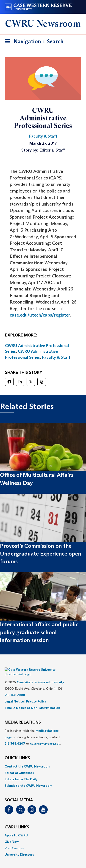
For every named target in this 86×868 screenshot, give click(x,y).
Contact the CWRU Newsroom (27, 759)
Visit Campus (14, 841)
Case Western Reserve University (40, 675)
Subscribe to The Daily (21, 772)
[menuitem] (43, 759)
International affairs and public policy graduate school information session (39, 632)
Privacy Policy (36, 694)
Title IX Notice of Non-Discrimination (32, 701)
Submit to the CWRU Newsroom (28, 779)
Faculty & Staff (56, 357)
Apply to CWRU (16, 828)
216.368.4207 (15, 737)
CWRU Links (17, 820)
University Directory (19, 848)
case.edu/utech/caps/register (40, 315)
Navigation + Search (33, 42)
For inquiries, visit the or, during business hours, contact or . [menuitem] (33, 730)
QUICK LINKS (17, 751)
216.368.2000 (15, 688)
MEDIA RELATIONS (23, 716)
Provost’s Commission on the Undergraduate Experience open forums (41, 554)
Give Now (12, 835)
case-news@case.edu (45, 737)
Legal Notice (14, 694)
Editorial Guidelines (19, 766)
